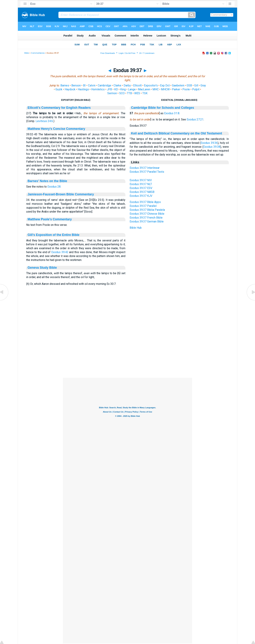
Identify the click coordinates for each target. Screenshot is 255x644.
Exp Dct (165, 85)
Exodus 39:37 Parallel (143, 206)
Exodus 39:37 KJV (141, 196)
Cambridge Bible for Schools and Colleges (163, 108)
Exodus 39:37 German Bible (147, 221)
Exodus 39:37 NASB (142, 192)
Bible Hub (136, 228)
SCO (122, 93)
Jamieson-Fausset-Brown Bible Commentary (61, 194)
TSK (145, 93)
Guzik (59, 89)
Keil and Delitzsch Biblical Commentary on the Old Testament (177, 133)
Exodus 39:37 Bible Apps (145, 202)
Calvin (92, 85)
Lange (132, 89)
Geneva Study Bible (42, 268)
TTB (129, 93)
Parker (176, 89)
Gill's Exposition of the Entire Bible (54, 235)
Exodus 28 (54, 187)
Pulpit (196, 89)
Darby (127, 85)
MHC (156, 89)
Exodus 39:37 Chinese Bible (147, 214)
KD (116, 89)
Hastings (83, 89)
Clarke (117, 85)
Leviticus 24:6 (44, 121)
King (123, 89)
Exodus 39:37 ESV (141, 188)
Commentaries (38, 53)
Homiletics (98, 89)
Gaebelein (178, 85)
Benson (76, 85)
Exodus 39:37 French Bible (146, 218)
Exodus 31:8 (172, 113)
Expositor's (151, 85)
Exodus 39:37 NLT (141, 184)
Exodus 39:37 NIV (141, 180)
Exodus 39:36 (209, 143)
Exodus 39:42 (60, 252)
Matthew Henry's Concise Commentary (56, 129)
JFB (109, 89)
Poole (186, 89)
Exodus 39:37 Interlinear (145, 168)
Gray (203, 85)
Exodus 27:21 (195, 119)
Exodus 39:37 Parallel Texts (147, 172)
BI (84, 85)
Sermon (112, 93)
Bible (27, 53)
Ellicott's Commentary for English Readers (59, 108)
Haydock (70, 89)
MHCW (165, 89)
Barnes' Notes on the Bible (47, 181)
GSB (189, 85)
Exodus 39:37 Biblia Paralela (147, 210)
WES (137, 93)
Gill (196, 85)
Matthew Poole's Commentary (50, 219)
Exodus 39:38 (212, 147)
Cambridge (104, 85)
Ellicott (137, 85)
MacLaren (144, 89)
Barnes (65, 85)
